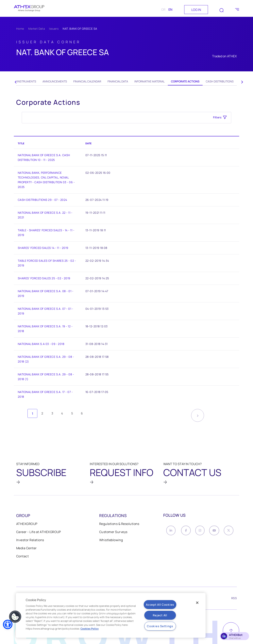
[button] (8, 624)
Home (20, 29)
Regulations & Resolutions (119, 526)
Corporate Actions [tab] (185, 81)
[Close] (197, 603)
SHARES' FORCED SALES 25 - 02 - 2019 (44, 278)
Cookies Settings (160, 626)
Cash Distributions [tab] (220, 81)
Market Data (37, 29)
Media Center (26, 550)
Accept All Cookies (160, 605)
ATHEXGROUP (27, 526)
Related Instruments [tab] (21, 81)
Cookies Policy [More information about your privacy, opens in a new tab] (90, 629)
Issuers (54, 29)
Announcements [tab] (55, 81)
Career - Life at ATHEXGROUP (39, 534)
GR (163, 9)
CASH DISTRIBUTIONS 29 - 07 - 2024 (42, 200)
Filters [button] (217, 117)
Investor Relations (30, 542)
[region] (111, 615)
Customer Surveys (113, 534)
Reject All (160, 615)
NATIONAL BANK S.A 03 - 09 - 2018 (41, 344)
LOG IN (196, 10)
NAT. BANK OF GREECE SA (80, 29)
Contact (22, 558)
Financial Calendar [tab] (87, 81)
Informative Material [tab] (150, 81)
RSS (234, 600)
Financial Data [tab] (118, 81)
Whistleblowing (111, 542)
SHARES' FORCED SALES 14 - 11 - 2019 (43, 248)
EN (170, 9)
